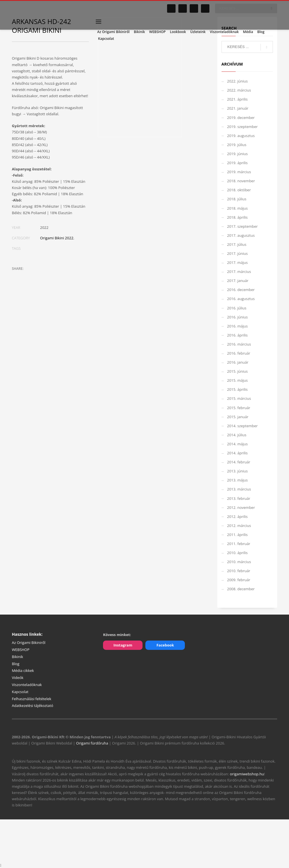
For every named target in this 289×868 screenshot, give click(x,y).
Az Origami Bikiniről (29, 643)
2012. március (239, 526)
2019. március (239, 172)
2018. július (237, 199)
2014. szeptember (243, 426)
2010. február (239, 571)
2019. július (237, 145)
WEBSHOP (21, 650)
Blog (16, 664)
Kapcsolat (20, 692)
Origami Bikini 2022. (57, 238)
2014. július (237, 435)
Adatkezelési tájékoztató (33, 706)
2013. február (239, 498)
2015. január (238, 417)
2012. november (241, 507)
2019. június (237, 154)
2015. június (237, 371)
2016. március (239, 344)
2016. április (237, 335)
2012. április (237, 517)
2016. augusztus (241, 299)
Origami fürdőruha (92, 743)
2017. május (237, 262)
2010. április (237, 553)
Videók (18, 678)
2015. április (237, 389)
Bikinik (17, 657)
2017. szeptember (243, 226)
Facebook (165, 645)
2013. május (237, 480)
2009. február (239, 580)
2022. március (239, 90)
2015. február (239, 408)
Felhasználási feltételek (32, 699)
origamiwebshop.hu (247, 774)
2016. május (237, 326)
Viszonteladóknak (27, 685)
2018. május (237, 208)
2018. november (241, 181)
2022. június (237, 81)
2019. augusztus (241, 136)
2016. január (238, 362)
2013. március (239, 489)
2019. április (237, 163)
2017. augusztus (241, 235)
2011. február (239, 544)
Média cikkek (23, 670)
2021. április (237, 99)
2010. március (239, 562)
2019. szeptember (243, 127)
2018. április (237, 217)
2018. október (239, 190)
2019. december (241, 118)
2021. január (238, 108)
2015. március (239, 398)
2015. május (237, 380)
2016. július (237, 308)
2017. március (239, 272)
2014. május (237, 444)
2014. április (237, 453)
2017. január (238, 281)
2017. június (237, 253)
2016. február (239, 353)
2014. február (239, 462)
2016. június (237, 317)
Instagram (123, 645)
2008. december (241, 589)
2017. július (237, 244)
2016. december (241, 290)
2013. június (237, 471)
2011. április (237, 535)
